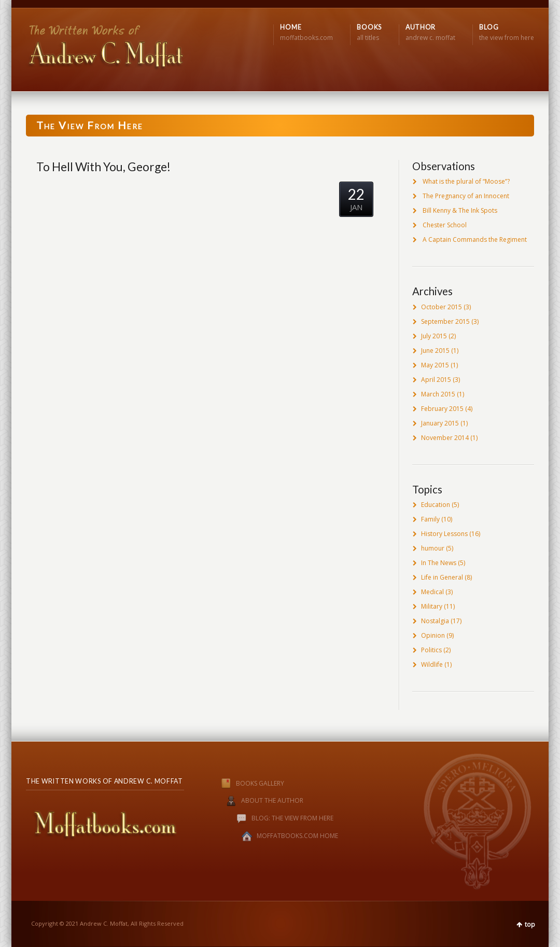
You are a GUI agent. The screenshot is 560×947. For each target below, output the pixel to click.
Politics (431, 650)
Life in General (442, 577)
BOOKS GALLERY (242, 783)
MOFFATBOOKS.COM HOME (297, 836)
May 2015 (435, 365)
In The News (439, 563)
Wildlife (432, 664)
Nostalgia (435, 621)
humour (433, 548)
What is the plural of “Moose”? (466, 181)
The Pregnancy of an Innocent (466, 196)
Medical (432, 592)
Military (432, 606)
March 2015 (438, 394)
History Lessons (444, 534)
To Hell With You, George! (103, 167)
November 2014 (445, 438)
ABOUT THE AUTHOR (272, 801)
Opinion (433, 635)
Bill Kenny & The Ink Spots (460, 210)
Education (436, 505)
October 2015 (442, 307)
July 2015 (434, 336)
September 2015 (445, 321)
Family (430, 519)
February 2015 (442, 409)
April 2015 (436, 380)
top (530, 924)
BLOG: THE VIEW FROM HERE (292, 819)
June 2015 (435, 351)
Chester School (445, 225)
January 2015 (440, 423)
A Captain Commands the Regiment (475, 239)
